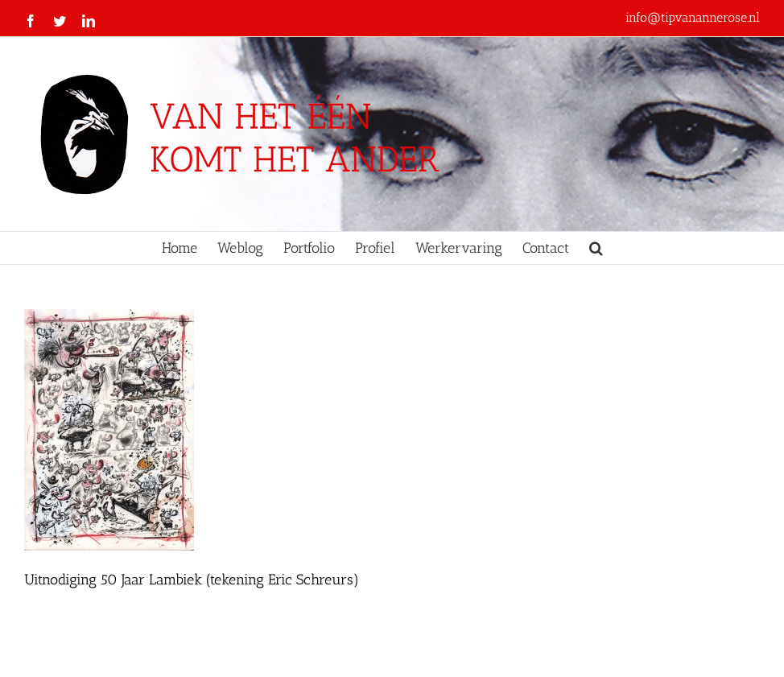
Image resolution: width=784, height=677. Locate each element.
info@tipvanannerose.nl (693, 17)
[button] (596, 248)
